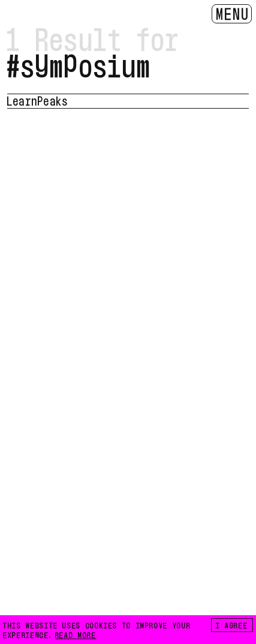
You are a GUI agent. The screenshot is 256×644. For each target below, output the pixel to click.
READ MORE (76, 634)
